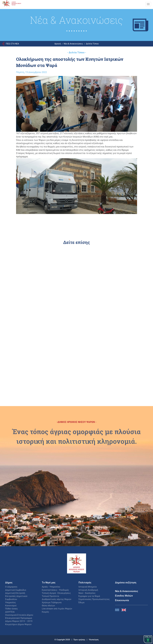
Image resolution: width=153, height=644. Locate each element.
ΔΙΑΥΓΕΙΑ (10, 612)
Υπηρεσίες (10, 602)
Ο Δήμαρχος (11, 587)
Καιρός (45, 612)
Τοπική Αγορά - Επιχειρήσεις (56, 593)
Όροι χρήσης (80, 639)
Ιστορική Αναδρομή (88, 590)
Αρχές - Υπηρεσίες (51, 587)
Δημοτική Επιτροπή (15, 593)
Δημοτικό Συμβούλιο (16, 590)
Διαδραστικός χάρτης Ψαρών (57, 599)
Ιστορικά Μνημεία (88, 587)
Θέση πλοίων (48, 605)
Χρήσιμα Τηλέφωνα (52, 602)
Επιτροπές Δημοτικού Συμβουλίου (16, 598)
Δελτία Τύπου (92, 44)
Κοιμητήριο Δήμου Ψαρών (18, 624)
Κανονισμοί (11, 605)
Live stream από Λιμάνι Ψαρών (57, 609)
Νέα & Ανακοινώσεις (73, 44)
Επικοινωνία (122, 600)
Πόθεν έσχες (11, 609)
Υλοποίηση (94, 639)
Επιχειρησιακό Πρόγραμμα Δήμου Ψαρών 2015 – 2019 (19, 619)
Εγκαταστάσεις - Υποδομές (55, 590)
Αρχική (58, 44)
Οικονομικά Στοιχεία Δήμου (19, 615)
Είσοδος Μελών (124, 596)
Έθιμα (81, 602)
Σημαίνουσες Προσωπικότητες (94, 599)
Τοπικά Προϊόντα (50, 596)
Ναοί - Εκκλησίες (87, 593)
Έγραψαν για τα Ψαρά (89, 596)
